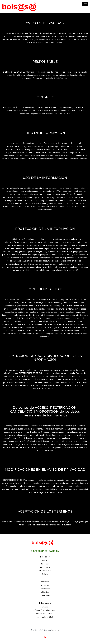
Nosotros (45, 585)
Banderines (45, 567)
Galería (45, 574)
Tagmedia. (55, 630)
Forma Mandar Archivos (45, 614)
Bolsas (45, 560)
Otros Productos (45, 571)
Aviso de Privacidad (45, 617)
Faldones (45, 564)
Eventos (45, 607)
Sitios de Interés (45, 595)
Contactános (45, 589)
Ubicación (45, 592)
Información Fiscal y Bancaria (45, 610)
